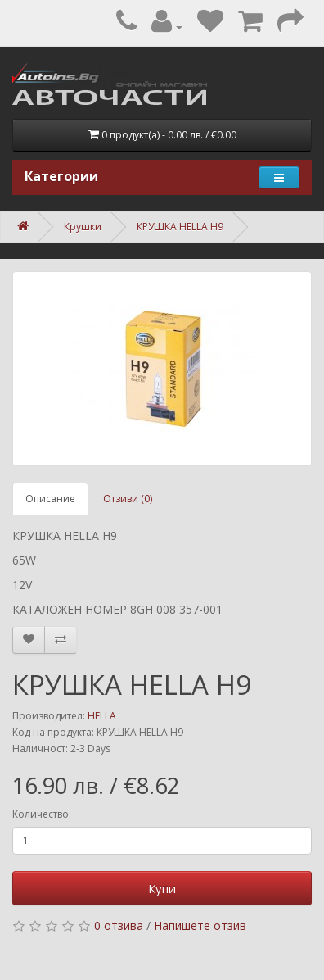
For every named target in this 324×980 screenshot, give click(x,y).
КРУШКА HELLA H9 (180, 227)
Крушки (83, 227)
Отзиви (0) (128, 499)
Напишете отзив (200, 926)
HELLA (102, 716)
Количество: (42, 814)
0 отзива (119, 926)
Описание (50, 499)
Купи (162, 888)
